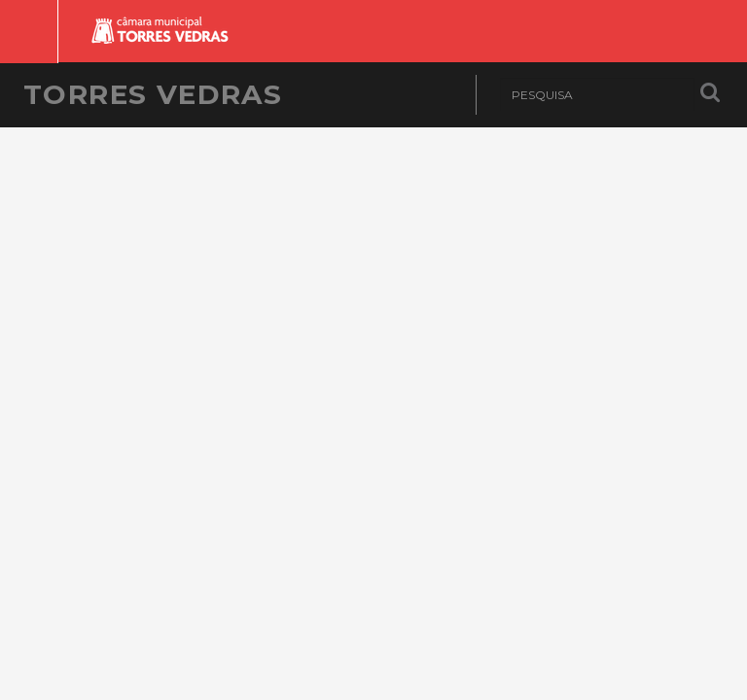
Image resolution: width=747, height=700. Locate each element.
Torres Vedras (153, 94)
